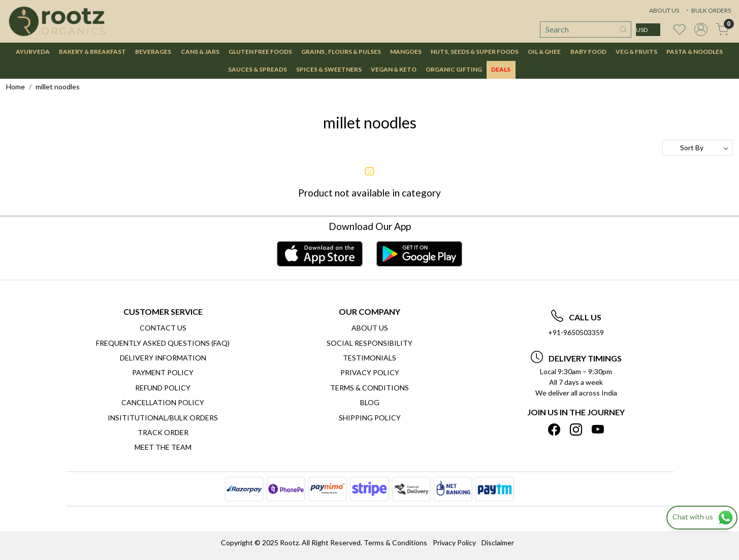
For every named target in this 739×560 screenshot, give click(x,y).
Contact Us (163, 328)
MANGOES (406, 52)
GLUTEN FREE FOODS (260, 52)
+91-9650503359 (576, 332)
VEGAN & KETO (394, 69)
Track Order (163, 432)
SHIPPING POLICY (370, 418)
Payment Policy (163, 372)
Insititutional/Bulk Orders (163, 418)
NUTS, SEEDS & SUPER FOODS (475, 52)
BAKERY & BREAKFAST (92, 52)
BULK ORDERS (708, 10)
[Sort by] (698, 148)
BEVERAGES (153, 52)
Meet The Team (163, 447)
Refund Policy (163, 388)
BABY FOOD (588, 52)
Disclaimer (498, 542)
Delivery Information (163, 358)
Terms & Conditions (369, 388)
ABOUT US (664, 10)
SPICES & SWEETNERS (329, 69)
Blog (370, 402)
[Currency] (648, 30)
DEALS (501, 69)
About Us (370, 328)
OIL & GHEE (544, 52)
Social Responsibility (369, 343)
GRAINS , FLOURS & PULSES (341, 52)
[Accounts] (701, 29)
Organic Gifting (454, 69)
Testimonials (369, 358)
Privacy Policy (370, 372)
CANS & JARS (200, 52)
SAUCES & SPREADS (258, 69)
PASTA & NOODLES (695, 52)
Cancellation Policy (163, 402)
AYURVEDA (33, 52)
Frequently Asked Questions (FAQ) (163, 343)
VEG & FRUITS (636, 52)
